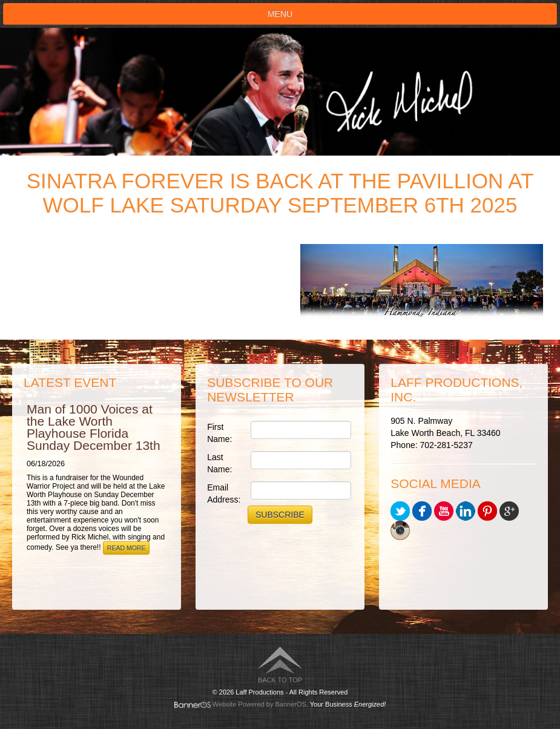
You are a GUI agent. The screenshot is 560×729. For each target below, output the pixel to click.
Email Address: (224, 493)
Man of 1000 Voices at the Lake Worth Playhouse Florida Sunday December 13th (94, 427)
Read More (127, 548)
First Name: (219, 433)
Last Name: (219, 463)
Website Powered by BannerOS (259, 704)
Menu (280, 14)
